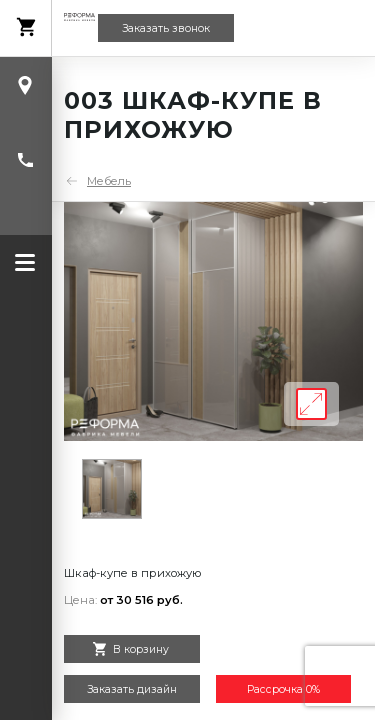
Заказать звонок (166, 28)
